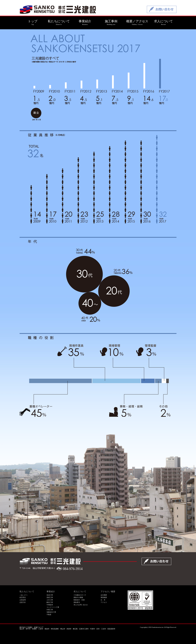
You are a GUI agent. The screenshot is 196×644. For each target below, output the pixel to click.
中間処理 (50, 605)
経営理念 (23, 597)
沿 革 (103, 600)
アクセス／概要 (108, 592)
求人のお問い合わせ (81, 605)
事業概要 (104, 597)
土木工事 (50, 600)
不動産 (49, 615)
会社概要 (104, 595)
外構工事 (50, 610)
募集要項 (77, 602)
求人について (80, 592)
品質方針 (23, 602)
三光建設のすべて (80, 595)
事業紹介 (51, 592)
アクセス (104, 602)
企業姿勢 (23, 600)
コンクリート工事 (53, 607)
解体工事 (50, 602)
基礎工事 (50, 597)
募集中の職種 (78, 597)
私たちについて (27, 592)
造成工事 (50, 595)
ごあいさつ (23, 595)
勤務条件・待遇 (79, 600)
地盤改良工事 (51, 612)
